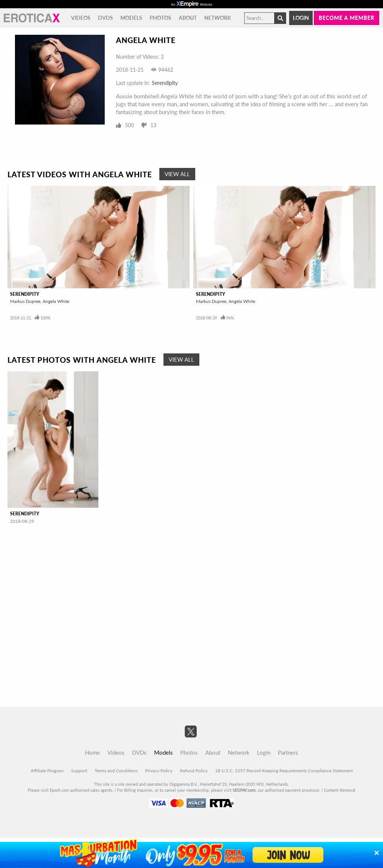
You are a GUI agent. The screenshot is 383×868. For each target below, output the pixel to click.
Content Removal (340, 790)
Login (301, 18)
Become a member (347, 18)
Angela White (56, 301)
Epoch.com (59, 790)
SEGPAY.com (244, 790)
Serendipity (165, 83)
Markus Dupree (25, 301)
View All (177, 174)
